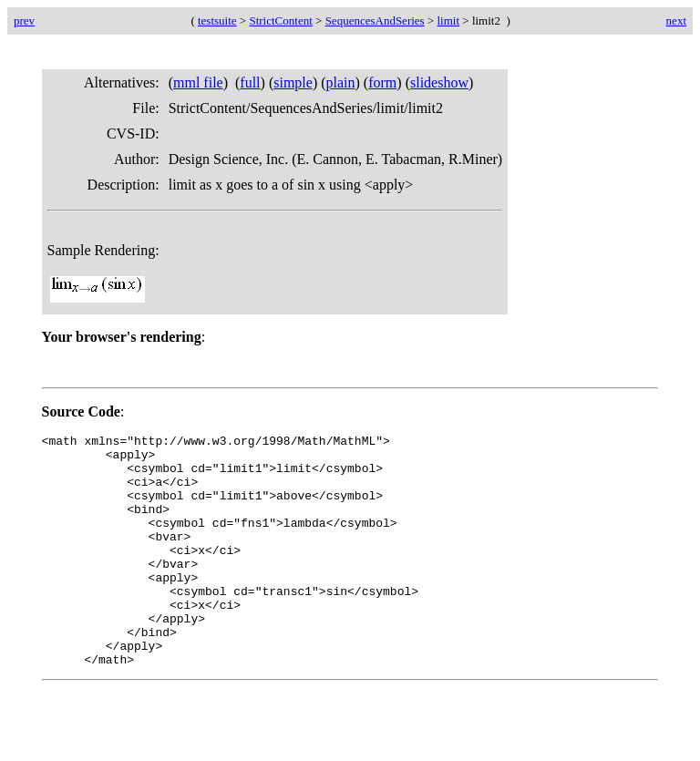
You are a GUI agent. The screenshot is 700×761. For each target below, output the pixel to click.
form (382, 82)
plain (341, 82)
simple (293, 82)
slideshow (439, 82)
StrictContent (280, 21)
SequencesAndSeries (375, 21)
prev (24, 21)
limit (449, 21)
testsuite (217, 21)
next (676, 21)
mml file (198, 82)
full (250, 82)
